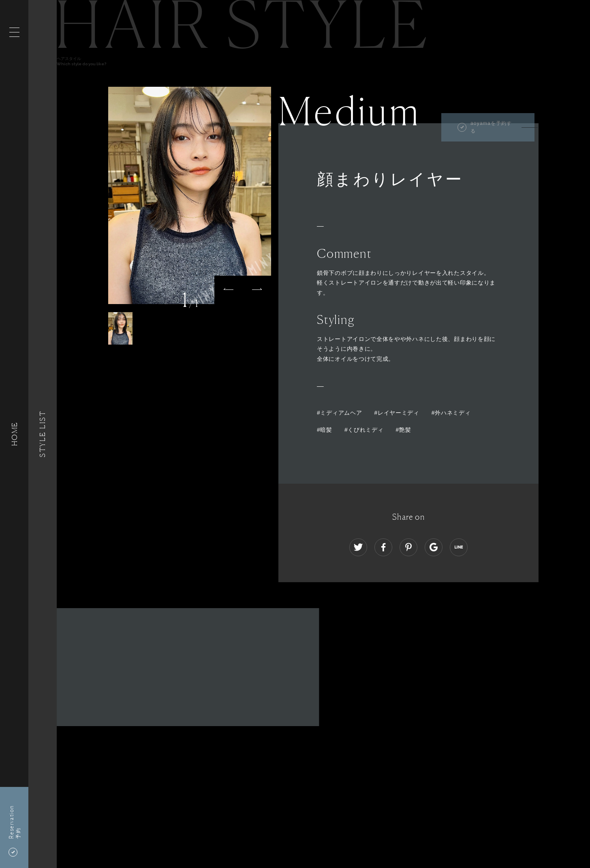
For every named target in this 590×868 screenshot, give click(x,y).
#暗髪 (325, 430)
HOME (14, 434)
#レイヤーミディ (397, 413)
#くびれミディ (364, 430)
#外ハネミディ (451, 413)
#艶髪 (404, 430)
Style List (43, 434)
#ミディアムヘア (339, 413)
